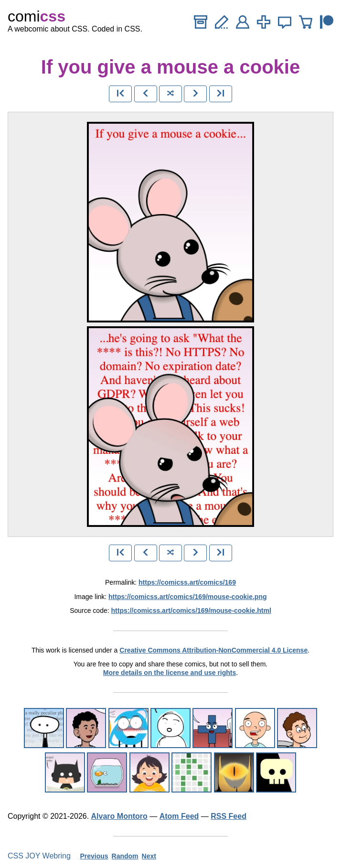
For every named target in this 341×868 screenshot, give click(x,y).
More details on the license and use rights (170, 673)
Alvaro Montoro (119, 816)
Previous (94, 856)
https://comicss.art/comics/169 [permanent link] (187, 582)
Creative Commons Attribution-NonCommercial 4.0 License (213, 650)
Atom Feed (179, 816)
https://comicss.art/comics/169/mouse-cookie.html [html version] (191, 611)
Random (125, 856)
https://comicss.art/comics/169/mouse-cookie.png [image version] (187, 597)
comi (37, 16)
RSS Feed (229, 816)
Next (149, 856)
